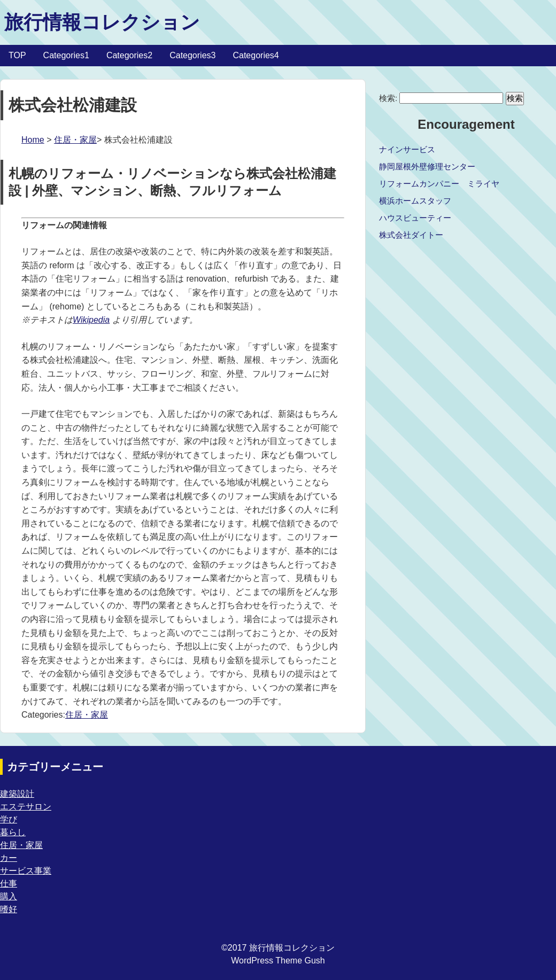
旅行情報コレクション (102, 22)
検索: (388, 98)
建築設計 (17, 794)
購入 (9, 896)
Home (33, 140)
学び (9, 819)
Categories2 (129, 55)
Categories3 (192, 55)
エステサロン (26, 807)
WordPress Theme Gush (278, 960)
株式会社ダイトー (411, 235)
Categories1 (66, 55)
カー (9, 858)
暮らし (13, 832)
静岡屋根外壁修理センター (427, 166)
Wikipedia (91, 320)
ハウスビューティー (415, 218)
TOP (17, 55)
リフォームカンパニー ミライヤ (439, 184)
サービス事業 (26, 871)
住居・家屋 (75, 140)
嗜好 (9, 909)
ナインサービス (407, 149)
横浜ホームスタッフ (415, 201)
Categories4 (256, 55)
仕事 (9, 884)
